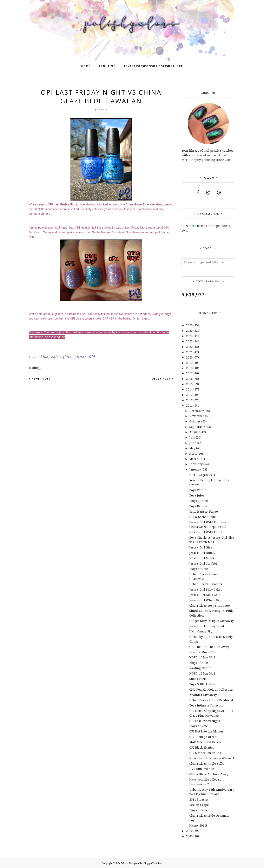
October (195, 421)
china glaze (61, 357)
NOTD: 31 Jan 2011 (202, 475)
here (193, 226)
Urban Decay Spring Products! (211, 700)
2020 (189, 357)
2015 (189, 384)
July (192, 437)
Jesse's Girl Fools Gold (205, 595)
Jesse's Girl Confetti (203, 563)
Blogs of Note (199, 501)
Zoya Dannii (198, 506)
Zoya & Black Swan (203, 684)
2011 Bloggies (199, 799)
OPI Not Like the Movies (206, 731)
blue (44, 357)
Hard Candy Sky (201, 631)
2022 (189, 347)
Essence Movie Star (203, 652)
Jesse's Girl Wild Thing (206, 532)
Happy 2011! (198, 825)
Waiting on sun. (201, 668)
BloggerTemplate (153, 863)
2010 (189, 831)
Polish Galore (121, 863)
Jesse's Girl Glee (201, 547)
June (193, 443)
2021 (189, 352)
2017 (189, 373)
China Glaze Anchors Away (209, 774)
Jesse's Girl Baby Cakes (206, 589)
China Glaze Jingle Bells (207, 764)
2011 (189, 405)
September (197, 427)
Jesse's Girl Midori (202, 558)
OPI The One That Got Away (209, 647)
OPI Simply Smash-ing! (206, 753)
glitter (80, 357)
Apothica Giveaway (203, 695)
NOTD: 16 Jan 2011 (202, 657)
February (196, 464)
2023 (189, 341)
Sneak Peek (197, 679)
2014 (189, 389)
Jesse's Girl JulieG (202, 553)
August (194, 432)
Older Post (161, 379)
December (197, 411)
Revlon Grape (199, 805)
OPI (92, 357)
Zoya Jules (197, 495)
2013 (189, 395)
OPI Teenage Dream (203, 737)
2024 (189, 336)
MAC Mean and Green (205, 742)
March (194, 459)
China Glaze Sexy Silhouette (210, 606)
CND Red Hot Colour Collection (211, 689)
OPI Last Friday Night (205, 721)
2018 (189, 368)
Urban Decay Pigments (206, 584)
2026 (189, 325)
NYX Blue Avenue (202, 769)
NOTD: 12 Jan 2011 (202, 673)
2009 (189, 836)
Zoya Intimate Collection (207, 705)
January (195, 469)
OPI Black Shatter (202, 747)
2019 (189, 363)
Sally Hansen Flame (204, 511)
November (197, 416)
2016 (189, 379)
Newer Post (41, 379)
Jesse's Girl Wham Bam (206, 600)
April (193, 453)
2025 (189, 331)
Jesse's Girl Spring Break (207, 626)
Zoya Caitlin (198, 490)
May (192, 448)
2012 (189, 400)
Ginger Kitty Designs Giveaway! (212, 621)
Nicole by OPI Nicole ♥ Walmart (212, 758)
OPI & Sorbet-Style (203, 517)
